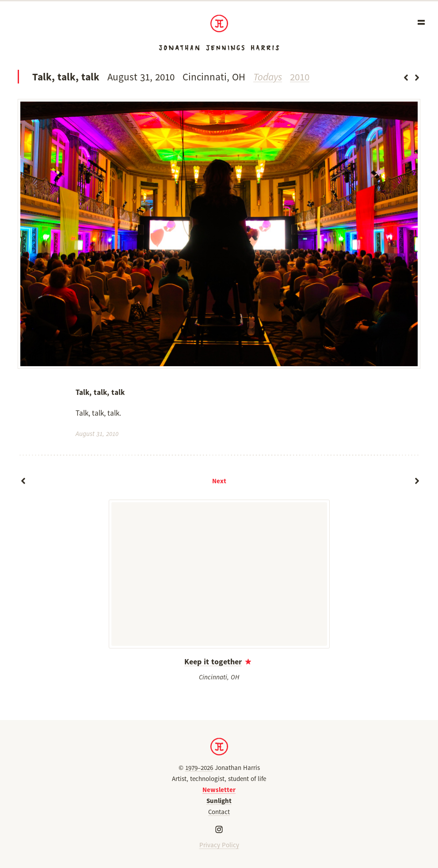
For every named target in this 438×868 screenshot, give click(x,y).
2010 (300, 77)
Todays (268, 77)
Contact (219, 812)
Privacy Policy (219, 845)
